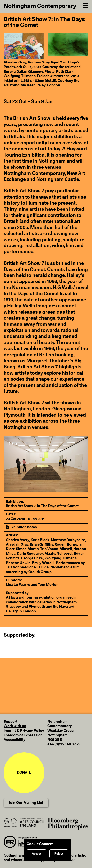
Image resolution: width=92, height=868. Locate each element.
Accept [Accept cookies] (37, 854)
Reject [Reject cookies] (59, 854)
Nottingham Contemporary (40, 6)
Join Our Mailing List (26, 803)
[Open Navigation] (86, 5)
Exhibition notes (21, 527)
